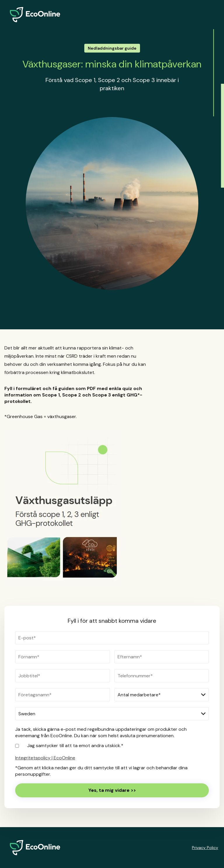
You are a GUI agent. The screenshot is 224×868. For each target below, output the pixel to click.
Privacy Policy (205, 848)
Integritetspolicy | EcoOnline (45, 758)
